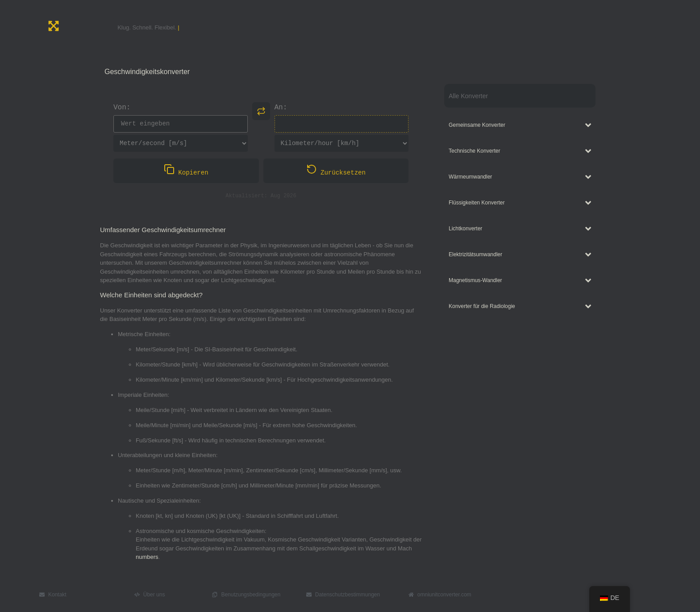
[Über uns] (137, 595)
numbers (147, 557)
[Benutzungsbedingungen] (215, 595)
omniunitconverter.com (444, 595)
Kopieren (186, 171)
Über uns (154, 595)
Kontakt (57, 595)
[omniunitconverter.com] (411, 595)
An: (281, 108)
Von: (122, 108)
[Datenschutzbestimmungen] (309, 595)
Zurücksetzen (336, 171)
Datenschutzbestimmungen (348, 595)
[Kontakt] (42, 595)
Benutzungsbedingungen (251, 595)
